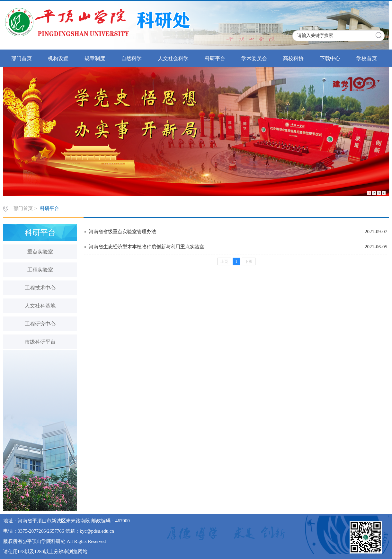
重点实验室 (40, 252)
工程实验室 (40, 270)
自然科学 (131, 58)
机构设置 (58, 58)
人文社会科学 (173, 58)
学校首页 (367, 58)
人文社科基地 (40, 306)
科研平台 (215, 58)
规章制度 (95, 58)
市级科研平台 (40, 342)
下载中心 (330, 58)
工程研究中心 (40, 324)
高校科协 (293, 58)
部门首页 (22, 58)
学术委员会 (254, 58)
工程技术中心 (40, 288)
